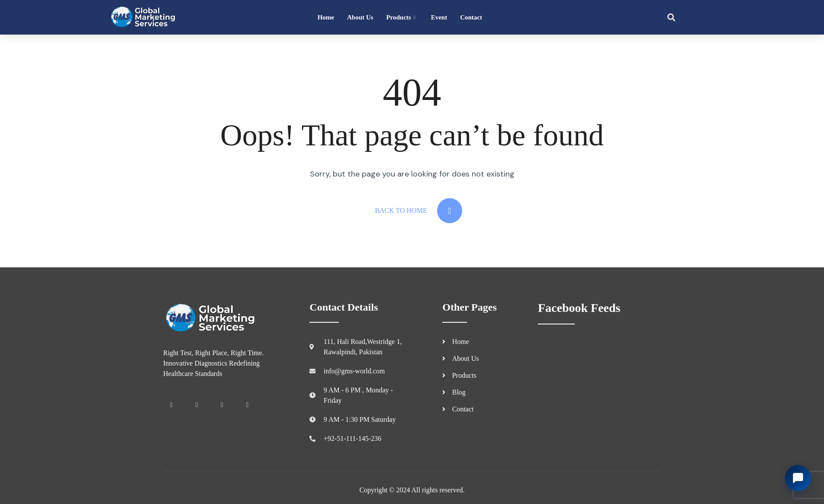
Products (401, 18)
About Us (360, 17)
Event (439, 17)
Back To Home (418, 211)
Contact (471, 17)
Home (326, 17)
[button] (671, 17)
